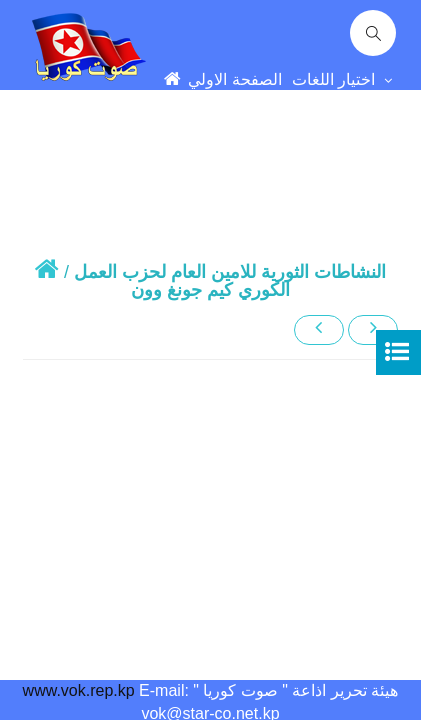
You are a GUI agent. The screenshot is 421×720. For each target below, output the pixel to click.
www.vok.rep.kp (79, 690)
